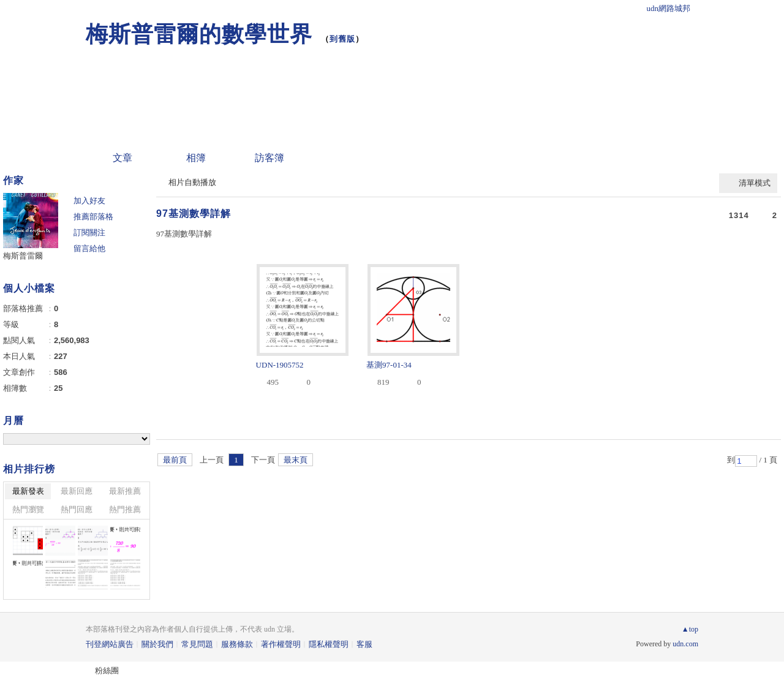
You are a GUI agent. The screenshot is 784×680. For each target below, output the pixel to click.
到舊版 (342, 39)
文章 (123, 158)
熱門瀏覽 (28, 509)
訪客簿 (269, 158)
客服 (364, 644)
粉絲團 (107, 671)
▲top (690, 629)
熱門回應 (77, 509)
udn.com (685, 644)
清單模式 (755, 183)
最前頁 (175, 460)
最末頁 (296, 460)
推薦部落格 (93, 217)
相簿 (196, 158)
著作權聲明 (281, 644)
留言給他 (89, 248)
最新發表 (28, 491)
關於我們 (157, 644)
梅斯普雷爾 (23, 256)
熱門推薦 (125, 509)
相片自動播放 (192, 182)
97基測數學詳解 (194, 213)
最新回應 (77, 491)
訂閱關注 (89, 232)
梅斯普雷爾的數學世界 (199, 34)
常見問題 (197, 644)
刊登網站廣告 (110, 644)
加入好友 (89, 201)
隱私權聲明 (329, 644)
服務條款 (237, 644)
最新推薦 (125, 491)
